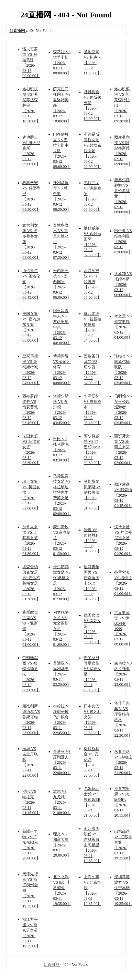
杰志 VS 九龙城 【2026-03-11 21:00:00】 (62, 802)
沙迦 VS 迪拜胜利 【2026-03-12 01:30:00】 (93, 540)
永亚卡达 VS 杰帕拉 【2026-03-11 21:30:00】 (123, 762)
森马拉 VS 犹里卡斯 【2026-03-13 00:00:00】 (62, 63)
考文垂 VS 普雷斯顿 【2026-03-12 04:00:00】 (123, 327)
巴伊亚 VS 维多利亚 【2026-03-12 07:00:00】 (123, 241)
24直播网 (52, 965)
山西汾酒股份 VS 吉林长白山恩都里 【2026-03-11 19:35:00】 (93, 845)
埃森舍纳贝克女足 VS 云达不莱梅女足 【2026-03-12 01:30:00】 (31, 583)
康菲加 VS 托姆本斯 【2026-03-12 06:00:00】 (123, 284)
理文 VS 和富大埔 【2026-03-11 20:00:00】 (62, 845)
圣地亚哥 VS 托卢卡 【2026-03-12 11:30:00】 (93, 63)
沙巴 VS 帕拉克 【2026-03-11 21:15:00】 (31, 802)
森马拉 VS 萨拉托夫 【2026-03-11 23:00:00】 (123, 674)
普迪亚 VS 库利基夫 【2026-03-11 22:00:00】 (62, 762)
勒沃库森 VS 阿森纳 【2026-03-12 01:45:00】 (123, 495)
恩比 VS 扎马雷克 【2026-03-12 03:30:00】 (62, 450)
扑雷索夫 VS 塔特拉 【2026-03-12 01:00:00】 (123, 583)
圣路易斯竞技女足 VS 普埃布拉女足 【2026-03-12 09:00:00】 (93, 150)
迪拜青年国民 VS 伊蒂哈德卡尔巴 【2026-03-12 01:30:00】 (93, 583)
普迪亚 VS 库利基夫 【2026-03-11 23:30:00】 (62, 674)
